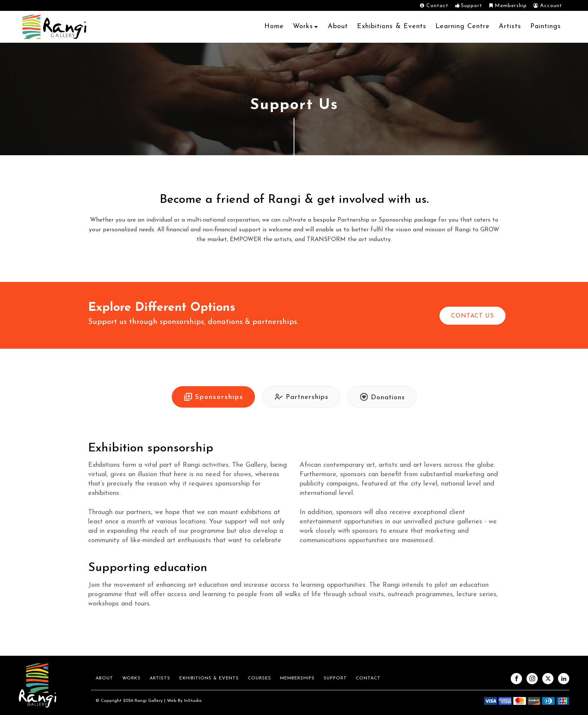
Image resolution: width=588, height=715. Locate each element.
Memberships (297, 678)
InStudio (192, 701)
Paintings (546, 26)
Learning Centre (463, 26)
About (338, 26)
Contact (368, 678)
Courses (259, 678)
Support (335, 678)
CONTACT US (472, 316)
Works (306, 26)
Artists (510, 26)
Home (274, 26)
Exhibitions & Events (392, 26)
